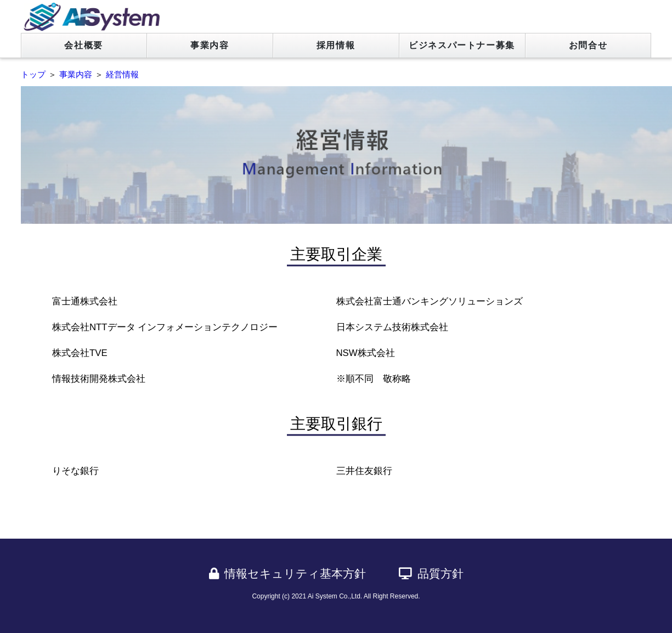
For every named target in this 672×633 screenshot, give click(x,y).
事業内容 (210, 45)
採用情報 (336, 45)
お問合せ (588, 45)
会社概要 (83, 45)
